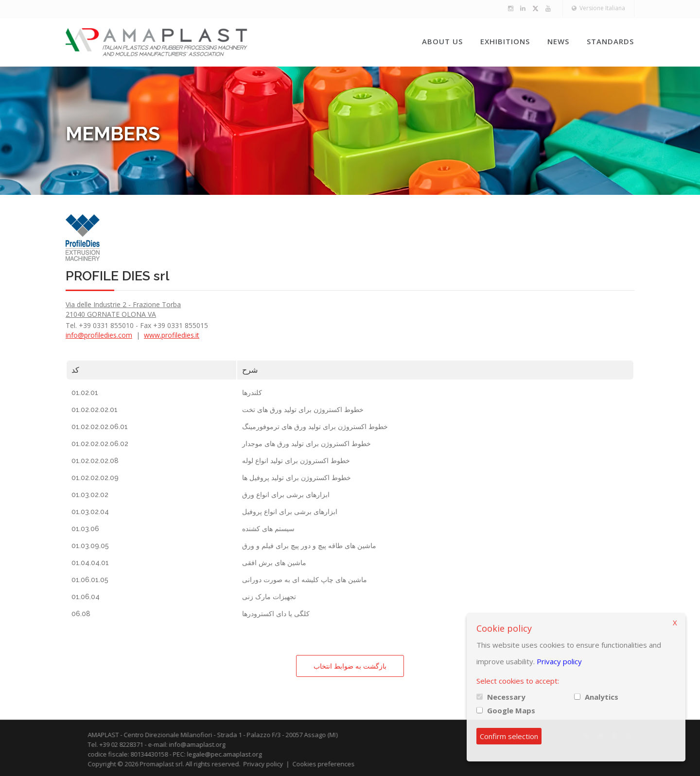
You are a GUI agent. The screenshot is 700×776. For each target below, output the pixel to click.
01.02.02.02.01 (95, 410)
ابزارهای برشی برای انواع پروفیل (290, 512)
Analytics (602, 697)
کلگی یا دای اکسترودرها (276, 614)
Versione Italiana (598, 8)
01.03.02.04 (90, 512)
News (558, 41)
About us (442, 41)
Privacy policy (559, 661)
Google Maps (511, 710)
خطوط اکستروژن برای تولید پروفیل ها (297, 478)
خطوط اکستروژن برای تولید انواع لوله (296, 461)
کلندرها (252, 393)
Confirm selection (509, 736)
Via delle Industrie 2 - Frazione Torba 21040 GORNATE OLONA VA (123, 309)
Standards (610, 41)
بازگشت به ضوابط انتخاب (350, 666)
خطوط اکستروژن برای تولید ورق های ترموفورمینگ (315, 427)
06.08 (81, 614)
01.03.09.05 (90, 546)
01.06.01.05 (90, 580)
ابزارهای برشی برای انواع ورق (286, 495)
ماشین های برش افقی (274, 563)
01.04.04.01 (90, 563)
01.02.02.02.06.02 (100, 444)
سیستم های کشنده (268, 529)
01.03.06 (85, 529)
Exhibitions (505, 41)
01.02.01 (85, 393)
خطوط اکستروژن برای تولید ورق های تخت (303, 410)
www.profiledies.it (172, 335)
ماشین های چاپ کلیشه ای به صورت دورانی (305, 580)
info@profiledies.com (99, 335)
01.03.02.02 (90, 495)
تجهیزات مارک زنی (269, 597)
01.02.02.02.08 (95, 461)
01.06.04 (86, 597)
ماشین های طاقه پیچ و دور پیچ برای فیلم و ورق (309, 546)
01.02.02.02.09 (95, 478)
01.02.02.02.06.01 (100, 427)
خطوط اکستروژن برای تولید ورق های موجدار (306, 444)
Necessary (506, 697)
